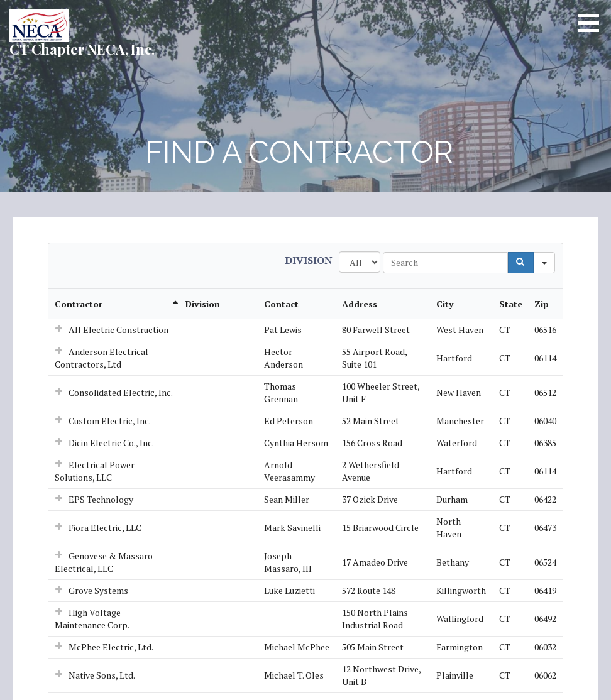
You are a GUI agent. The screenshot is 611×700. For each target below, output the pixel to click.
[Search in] (544, 263)
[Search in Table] (445, 263)
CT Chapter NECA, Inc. (82, 49)
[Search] (521, 263)
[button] (593, 23)
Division (309, 260)
